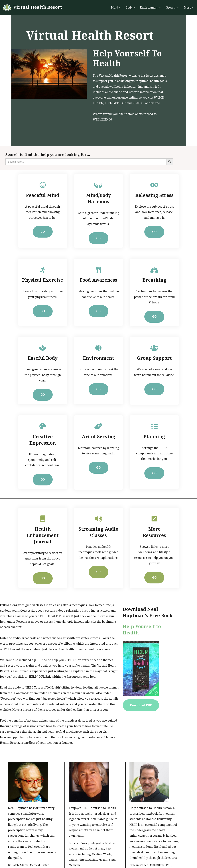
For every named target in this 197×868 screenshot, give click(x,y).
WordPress (38, 863)
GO (35, 223)
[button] (120, 7)
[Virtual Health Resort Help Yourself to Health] (32, 7)
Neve (6, 863)
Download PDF (153, 662)
